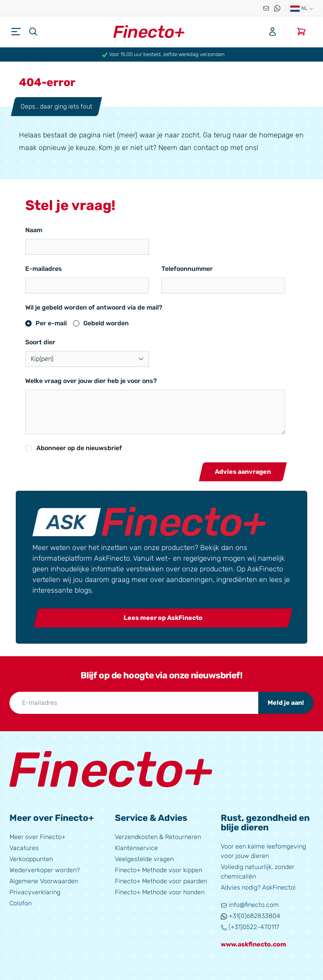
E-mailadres (44, 269)
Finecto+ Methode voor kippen (159, 869)
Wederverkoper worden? (45, 869)
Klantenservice (136, 847)
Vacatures (24, 847)
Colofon (21, 902)
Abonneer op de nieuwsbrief (79, 448)
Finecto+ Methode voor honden (160, 891)
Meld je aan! (286, 702)
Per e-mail (51, 323)
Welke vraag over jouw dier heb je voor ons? (91, 381)
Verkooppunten (31, 858)
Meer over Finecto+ (38, 836)
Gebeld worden (106, 323)
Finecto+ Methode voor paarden (161, 880)
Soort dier (40, 342)
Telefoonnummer (187, 269)
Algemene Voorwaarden (44, 880)
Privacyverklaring (35, 891)
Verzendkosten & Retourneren (158, 836)
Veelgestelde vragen (144, 858)
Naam (34, 230)
